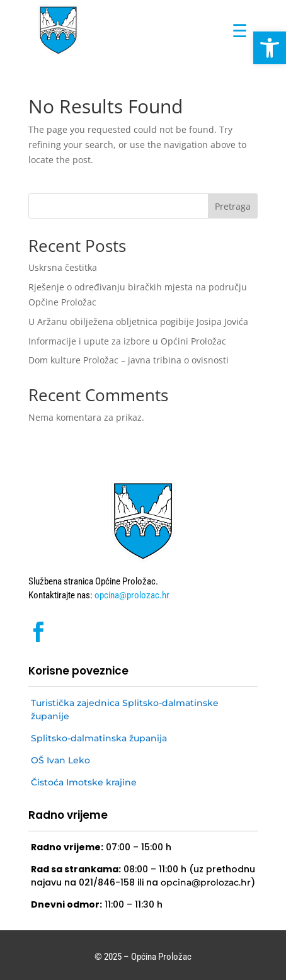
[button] (270, 48)
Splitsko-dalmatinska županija (99, 738)
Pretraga (233, 206)
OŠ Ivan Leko (60, 760)
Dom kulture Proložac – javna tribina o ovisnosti (130, 360)
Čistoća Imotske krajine (84, 782)
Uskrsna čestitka (63, 267)
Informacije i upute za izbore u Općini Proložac (127, 341)
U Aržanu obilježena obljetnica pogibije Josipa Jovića (138, 322)
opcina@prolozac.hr (131, 595)
